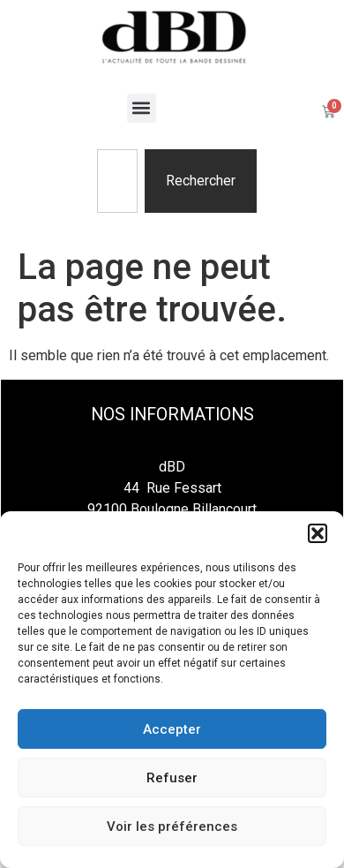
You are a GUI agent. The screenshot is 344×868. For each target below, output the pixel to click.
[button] (318, 533)
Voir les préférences (172, 826)
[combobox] (117, 181)
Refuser (172, 778)
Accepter (172, 729)
